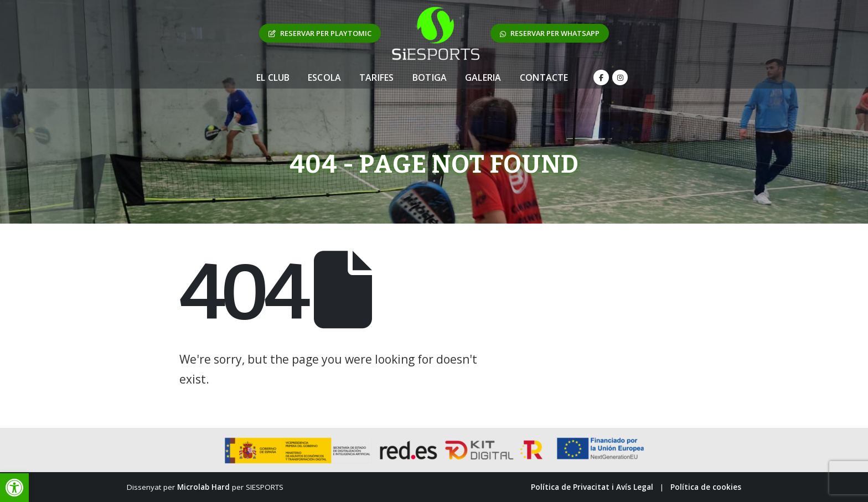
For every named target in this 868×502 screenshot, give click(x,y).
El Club (273, 77)
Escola (324, 77)
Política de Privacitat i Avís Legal (592, 487)
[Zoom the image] (436, 12)
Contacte (544, 77)
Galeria (483, 77)
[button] (14, 488)
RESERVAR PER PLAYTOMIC (320, 33)
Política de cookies (706, 487)
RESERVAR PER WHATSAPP (550, 33)
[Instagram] (620, 77)
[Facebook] (601, 77)
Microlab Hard (203, 487)
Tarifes (376, 77)
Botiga (430, 77)
